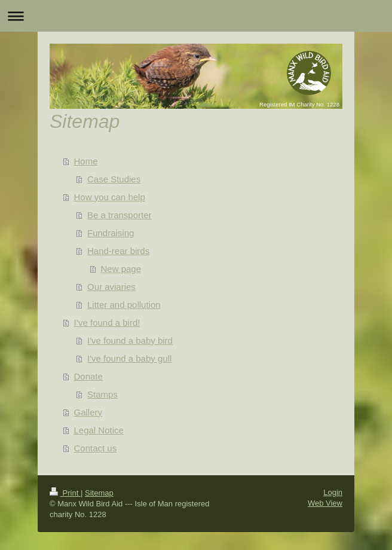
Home (86, 161)
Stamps (102, 394)
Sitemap (99, 493)
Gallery (88, 412)
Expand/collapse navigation (196, 16)
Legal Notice (99, 430)
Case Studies (114, 179)
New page (121, 269)
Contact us (96, 448)
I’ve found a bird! (107, 323)
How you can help (110, 197)
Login (333, 492)
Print (65, 493)
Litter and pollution (124, 305)
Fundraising (111, 233)
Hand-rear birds (118, 251)
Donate (88, 376)
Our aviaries (111, 287)
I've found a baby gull (129, 358)
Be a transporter (120, 215)
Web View (325, 503)
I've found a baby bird (130, 340)
